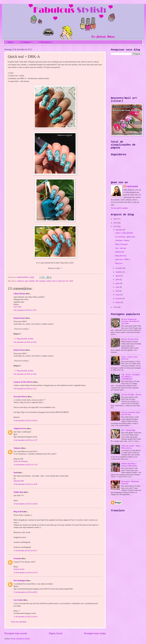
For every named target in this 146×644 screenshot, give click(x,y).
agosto (118, 276)
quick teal (61, 281)
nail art (54, 281)
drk (37, 281)
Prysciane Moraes (20, 397)
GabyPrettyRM (22, 277)
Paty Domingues (20, 581)
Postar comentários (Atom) (20, 639)
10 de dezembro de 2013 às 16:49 (25, 484)
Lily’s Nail (17, 307)
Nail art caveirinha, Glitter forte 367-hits (131, 413)
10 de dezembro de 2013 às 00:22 (25, 421)
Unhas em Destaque (21, 461)
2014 (115, 223)
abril (118, 291)
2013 (115, 227)
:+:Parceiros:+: (46, 42)
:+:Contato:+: (26, 42)
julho (118, 280)
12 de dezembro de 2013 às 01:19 (25, 573)
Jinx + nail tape (121, 248)
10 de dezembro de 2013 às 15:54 (25, 465)
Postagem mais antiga (95, 633)
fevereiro (119, 298)
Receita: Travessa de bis (130, 339)
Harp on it (119, 263)
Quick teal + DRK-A (122, 259)
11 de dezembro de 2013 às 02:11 (25, 551)
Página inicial (56, 633)
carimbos (32, 281)
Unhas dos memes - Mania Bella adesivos (131, 447)
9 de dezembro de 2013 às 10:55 (25, 310)
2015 (115, 219)
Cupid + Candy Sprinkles (124, 233)
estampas (43, 281)
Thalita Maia (19, 492)
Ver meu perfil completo (119, 208)
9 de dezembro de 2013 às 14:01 (25, 342)
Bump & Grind (121, 256)
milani (49, 281)
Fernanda (17, 559)
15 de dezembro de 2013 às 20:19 (25, 617)
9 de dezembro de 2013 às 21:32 (25, 389)
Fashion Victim (19, 569)
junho (118, 283)
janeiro (118, 302)
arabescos (20, 281)
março (118, 295)
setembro (119, 272)
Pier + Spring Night (128, 430)
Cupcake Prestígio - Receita (131, 395)
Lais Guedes (18, 600)
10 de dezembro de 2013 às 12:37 (25, 440)
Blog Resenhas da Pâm (25, 339)
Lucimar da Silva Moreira (23, 382)
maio (118, 287)
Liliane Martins (19, 294)
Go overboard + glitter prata (125, 237)
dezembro (119, 230)
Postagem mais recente (16, 633)
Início (11, 42)
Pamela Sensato (19, 318)
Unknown (17, 448)
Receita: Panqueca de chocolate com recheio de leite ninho (130, 321)
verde (71, 281)
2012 (115, 307)
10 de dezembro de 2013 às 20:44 (25, 504)
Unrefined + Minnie (122, 240)
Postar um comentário (19, 622)
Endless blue (120, 252)
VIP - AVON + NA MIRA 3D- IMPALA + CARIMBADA (131, 377)
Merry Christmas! (121, 244)
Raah (16, 473)
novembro (119, 268)
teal (67, 281)
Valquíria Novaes (20, 429)
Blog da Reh (18, 512)
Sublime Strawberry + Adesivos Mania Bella (129, 465)
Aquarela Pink (19, 481)
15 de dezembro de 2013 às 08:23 (25, 592)
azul (26, 281)
